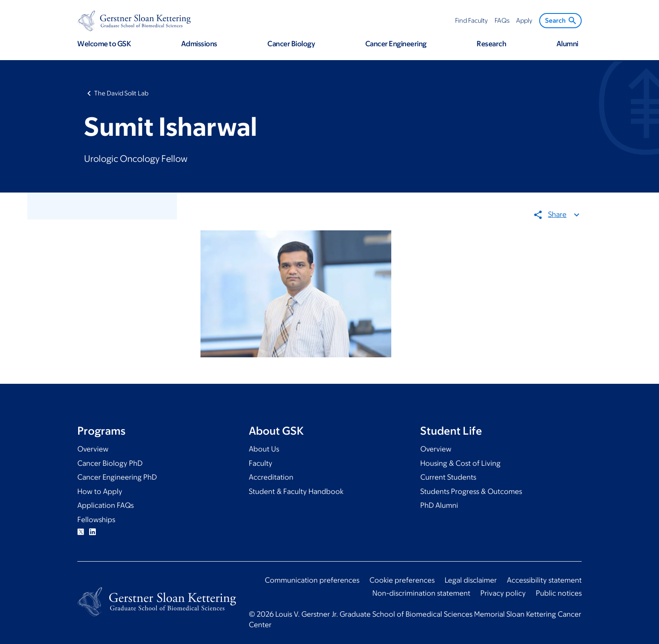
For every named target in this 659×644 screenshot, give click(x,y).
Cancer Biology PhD (110, 463)
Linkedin (92, 532)
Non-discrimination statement (421, 593)
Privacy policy (503, 593)
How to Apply (100, 491)
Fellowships (96, 520)
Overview (93, 449)
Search (561, 21)
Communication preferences (312, 580)
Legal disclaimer (471, 580)
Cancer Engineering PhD (117, 477)
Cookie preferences (402, 580)
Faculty (261, 463)
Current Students (448, 477)
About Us (264, 449)
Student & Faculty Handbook (296, 491)
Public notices (559, 593)
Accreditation (271, 477)
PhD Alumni (439, 505)
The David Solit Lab (121, 93)
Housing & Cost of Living (460, 463)
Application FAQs (105, 505)
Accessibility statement (544, 580)
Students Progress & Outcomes (471, 491)
